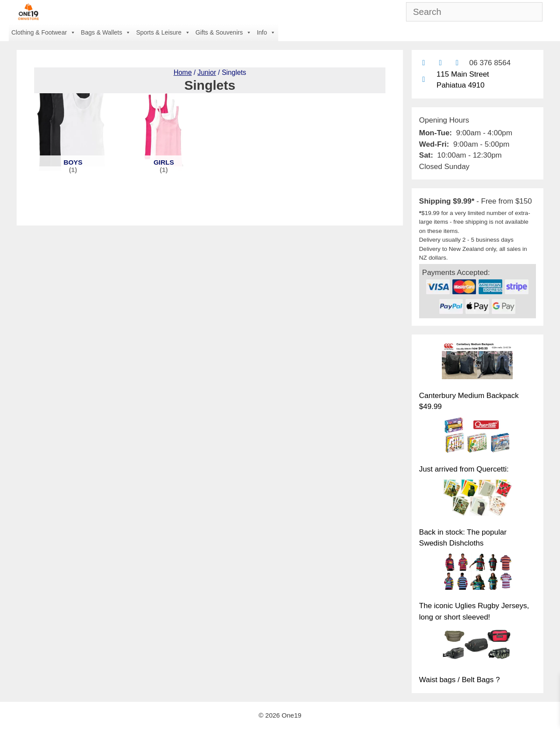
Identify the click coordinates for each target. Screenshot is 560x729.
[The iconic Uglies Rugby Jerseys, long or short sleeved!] (477, 573)
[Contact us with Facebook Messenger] (457, 63)
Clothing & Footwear (44, 32)
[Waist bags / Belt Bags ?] (477, 647)
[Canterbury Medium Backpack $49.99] (477, 362)
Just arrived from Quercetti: (464, 469)
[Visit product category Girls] (164, 132)
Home (183, 72)
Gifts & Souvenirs (224, 32)
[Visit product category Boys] (73, 132)
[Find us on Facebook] (440, 63)
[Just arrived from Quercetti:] (477, 436)
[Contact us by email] (424, 63)
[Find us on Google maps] (424, 79)
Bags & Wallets (106, 32)
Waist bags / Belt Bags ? (460, 680)
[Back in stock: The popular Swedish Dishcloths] (477, 499)
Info (266, 32)
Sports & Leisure (163, 32)
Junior (207, 72)
